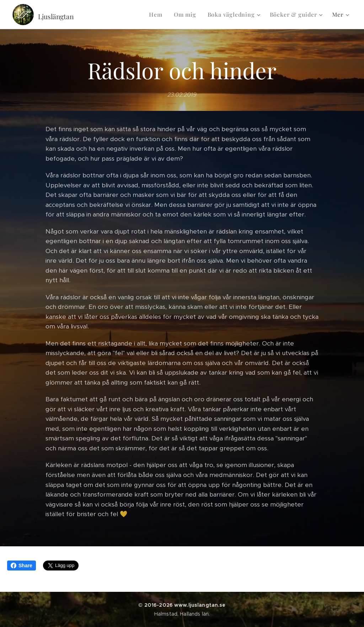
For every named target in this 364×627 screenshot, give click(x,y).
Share (22, 566)
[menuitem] (157, 15)
